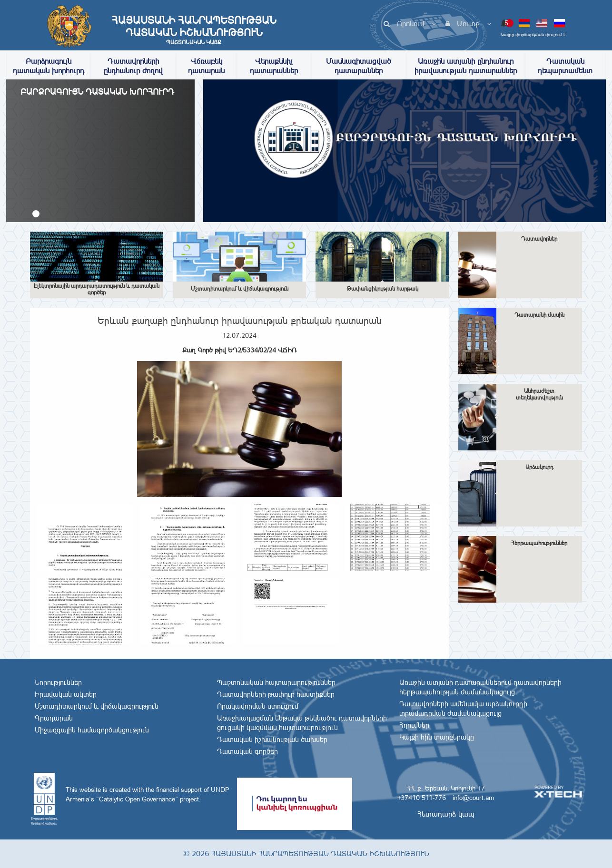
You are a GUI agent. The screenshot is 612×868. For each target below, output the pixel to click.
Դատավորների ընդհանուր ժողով (133, 66)
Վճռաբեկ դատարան (206, 66)
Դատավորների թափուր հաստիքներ (276, 694)
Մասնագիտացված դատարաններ (359, 66)
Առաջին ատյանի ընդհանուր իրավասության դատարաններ (466, 66)
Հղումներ (414, 725)
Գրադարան (54, 718)
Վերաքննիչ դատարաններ (274, 66)
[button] (36, 214)
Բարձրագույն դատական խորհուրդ (49, 66)
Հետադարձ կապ (446, 814)
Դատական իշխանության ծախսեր (272, 740)
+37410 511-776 (422, 798)
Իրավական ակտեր (66, 694)
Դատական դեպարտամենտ (565, 66)
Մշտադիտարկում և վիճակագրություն (97, 706)
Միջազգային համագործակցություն (92, 730)
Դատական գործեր (247, 751)
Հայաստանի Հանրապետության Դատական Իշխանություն (194, 30)
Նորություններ (58, 683)
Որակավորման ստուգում (258, 706)
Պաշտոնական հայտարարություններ (276, 683)
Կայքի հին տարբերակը (437, 737)
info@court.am (473, 798)
